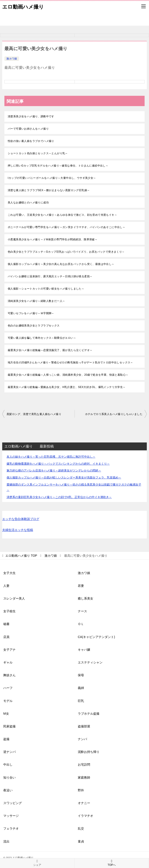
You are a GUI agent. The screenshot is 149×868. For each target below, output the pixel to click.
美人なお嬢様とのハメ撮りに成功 (28, 203)
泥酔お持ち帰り (89, 752)
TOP (21, 556)
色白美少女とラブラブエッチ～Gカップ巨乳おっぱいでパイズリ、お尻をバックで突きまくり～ (66, 252)
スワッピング (13, 803)
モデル (8, 701)
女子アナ (9, 650)
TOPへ (112, 863)
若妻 (81, 586)
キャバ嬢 (84, 650)
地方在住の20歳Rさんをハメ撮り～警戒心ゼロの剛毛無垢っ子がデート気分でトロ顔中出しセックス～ (70, 362)
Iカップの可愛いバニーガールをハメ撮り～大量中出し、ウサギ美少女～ (52, 178)
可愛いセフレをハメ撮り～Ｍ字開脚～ (31, 313)
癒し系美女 (86, 598)
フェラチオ (11, 828)
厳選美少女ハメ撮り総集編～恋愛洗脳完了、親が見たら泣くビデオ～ (50, 350)
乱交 (81, 828)
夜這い (8, 790)
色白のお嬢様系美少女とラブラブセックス (34, 326)
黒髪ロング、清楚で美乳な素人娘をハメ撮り (34, 414)
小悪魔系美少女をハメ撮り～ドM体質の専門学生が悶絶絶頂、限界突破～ (53, 239)
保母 (81, 675)
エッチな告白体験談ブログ (21, 519)
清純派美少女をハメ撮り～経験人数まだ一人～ (36, 301)
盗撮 (6, 739)
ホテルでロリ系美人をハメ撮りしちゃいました (114, 414)
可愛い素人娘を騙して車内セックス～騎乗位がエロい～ (42, 338)
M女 (6, 714)
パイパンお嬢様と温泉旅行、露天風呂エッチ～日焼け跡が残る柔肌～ (50, 276)
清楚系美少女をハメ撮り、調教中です (31, 116)
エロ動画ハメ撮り (23, 6)
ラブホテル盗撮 (89, 714)
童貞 (81, 841)
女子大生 (9, 573)
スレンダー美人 (14, 598)
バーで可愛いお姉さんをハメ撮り (28, 129)
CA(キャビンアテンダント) (96, 637)
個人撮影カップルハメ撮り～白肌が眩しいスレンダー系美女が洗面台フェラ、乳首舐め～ (64, 477)
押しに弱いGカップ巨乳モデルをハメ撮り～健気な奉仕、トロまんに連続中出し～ (58, 166)
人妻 (6, 586)
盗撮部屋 (84, 726)
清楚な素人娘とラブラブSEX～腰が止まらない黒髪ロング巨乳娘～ (49, 190)
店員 (6, 637)
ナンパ (82, 739)
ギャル (8, 662)
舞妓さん (9, 675)
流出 (6, 841)
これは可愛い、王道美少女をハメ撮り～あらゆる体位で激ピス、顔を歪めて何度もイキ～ (62, 215)
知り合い (9, 777)
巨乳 (81, 701)
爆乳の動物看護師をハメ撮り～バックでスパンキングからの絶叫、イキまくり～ (58, 464)
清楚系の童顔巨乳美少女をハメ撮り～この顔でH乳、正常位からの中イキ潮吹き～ (59, 497)
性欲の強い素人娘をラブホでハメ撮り (31, 141)
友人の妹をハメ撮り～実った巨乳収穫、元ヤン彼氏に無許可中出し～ (51, 457)
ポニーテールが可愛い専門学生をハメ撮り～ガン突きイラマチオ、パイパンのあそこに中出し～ (66, 227)
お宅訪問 (84, 765)
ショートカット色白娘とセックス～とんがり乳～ (38, 153)
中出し (8, 765)
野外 (81, 790)
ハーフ (8, 688)
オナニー (84, 803)
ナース (82, 611)
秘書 (6, 624)
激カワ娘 (12, 59)
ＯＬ (81, 624)
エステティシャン (90, 662)
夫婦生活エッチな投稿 (18, 530)
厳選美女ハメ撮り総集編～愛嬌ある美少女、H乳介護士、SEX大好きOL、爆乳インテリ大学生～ (67, 387)
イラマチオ (86, 816)
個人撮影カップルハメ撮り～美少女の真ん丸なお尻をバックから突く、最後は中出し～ (61, 264)
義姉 (81, 688)
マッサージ (11, 816)
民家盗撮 (9, 726)
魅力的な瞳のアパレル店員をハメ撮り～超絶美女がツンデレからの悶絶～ (54, 470)
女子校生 (9, 611)
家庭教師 (84, 777)
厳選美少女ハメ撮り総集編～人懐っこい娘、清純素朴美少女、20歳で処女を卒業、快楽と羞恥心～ (68, 375)
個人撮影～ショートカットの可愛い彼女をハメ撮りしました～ (46, 289)
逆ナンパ (9, 752)
